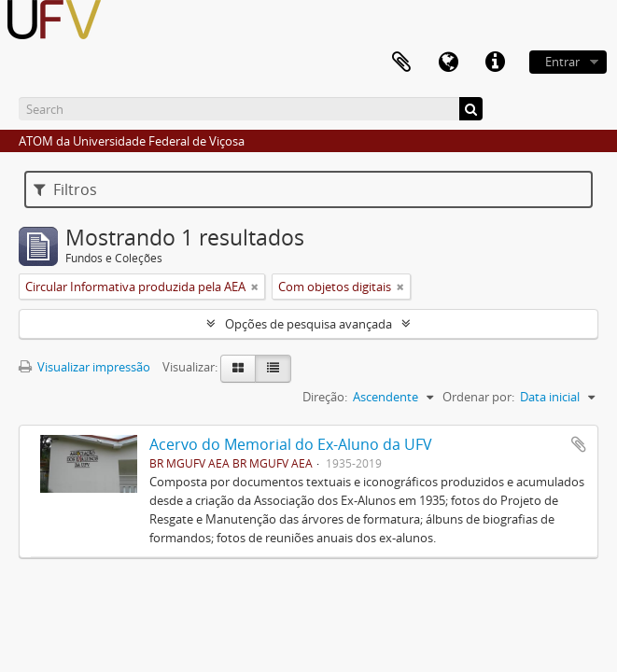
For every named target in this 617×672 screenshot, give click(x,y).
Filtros (65, 189)
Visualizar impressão (84, 367)
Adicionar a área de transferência (579, 444)
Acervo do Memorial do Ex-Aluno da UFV (291, 444)
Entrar (562, 62)
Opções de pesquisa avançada (308, 324)
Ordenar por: (478, 397)
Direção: (325, 397)
